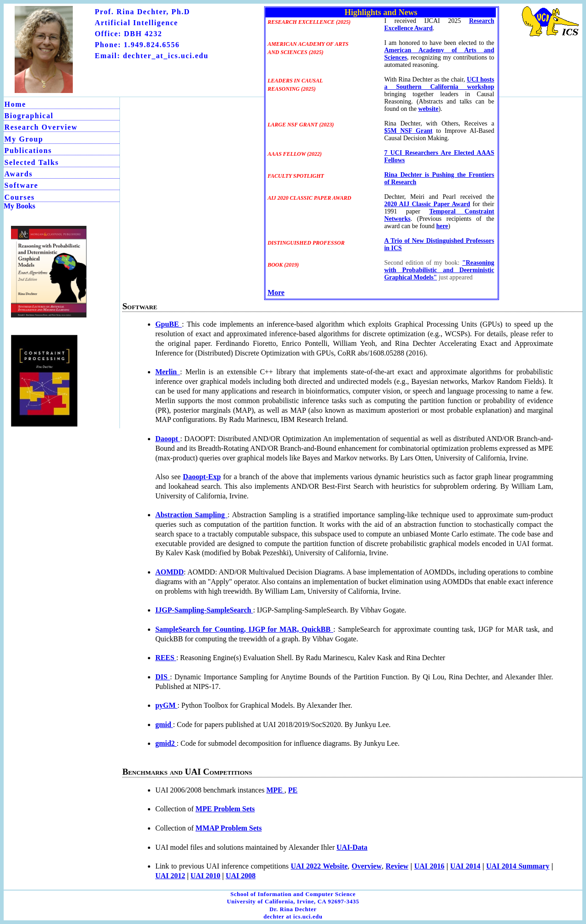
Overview (367, 866)
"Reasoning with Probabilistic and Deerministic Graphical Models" (439, 270)
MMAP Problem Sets (229, 828)
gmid (164, 724)
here (442, 226)
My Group (24, 139)
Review (397, 866)
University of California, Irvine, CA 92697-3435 (293, 902)
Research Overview (41, 127)
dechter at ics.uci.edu (293, 917)
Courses (20, 197)
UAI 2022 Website (319, 866)
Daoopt (168, 439)
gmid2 (166, 743)
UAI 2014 (465, 866)
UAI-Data (352, 847)
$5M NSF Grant (408, 131)
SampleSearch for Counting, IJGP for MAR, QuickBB (244, 629)
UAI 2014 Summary (518, 866)
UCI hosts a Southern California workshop (439, 83)
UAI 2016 (429, 866)
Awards (19, 174)
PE (293, 790)
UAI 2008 (241, 876)
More (276, 293)
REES (166, 658)
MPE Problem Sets (225, 809)
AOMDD (169, 572)
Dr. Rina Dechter (293, 909)
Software (22, 185)
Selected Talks (32, 162)
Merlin (168, 372)
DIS (163, 677)
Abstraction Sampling (191, 515)
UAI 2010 (205, 876)
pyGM (166, 705)
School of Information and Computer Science (293, 894)
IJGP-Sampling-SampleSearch (204, 610)
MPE (276, 790)
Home (15, 104)
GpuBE (168, 324)
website (428, 109)
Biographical (29, 116)
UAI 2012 (170, 876)
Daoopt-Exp (202, 477)
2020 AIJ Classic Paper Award (427, 204)
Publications (28, 150)
